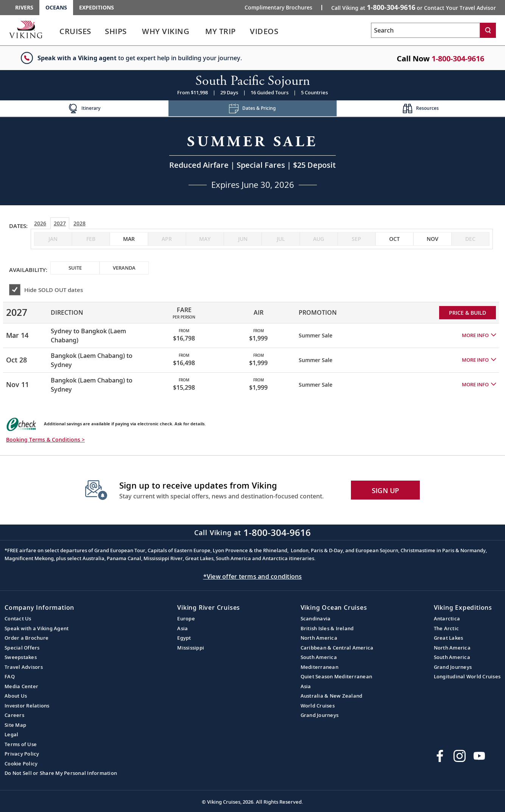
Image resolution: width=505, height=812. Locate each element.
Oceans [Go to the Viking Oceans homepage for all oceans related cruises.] (56, 7)
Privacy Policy (22, 754)
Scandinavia (316, 618)
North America (319, 638)
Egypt (184, 638)
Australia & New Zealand (332, 696)
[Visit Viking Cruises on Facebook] (440, 756)
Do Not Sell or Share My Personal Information (61, 773)
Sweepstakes (21, 657)
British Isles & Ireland (327, 628)
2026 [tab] (40, 223)
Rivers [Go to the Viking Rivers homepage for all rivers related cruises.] (24, 7)
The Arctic (447, 628)
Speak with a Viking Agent (37, 628)
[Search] (488, 30)
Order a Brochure (26, 638)
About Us (16, 696)
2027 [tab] (60, 223)
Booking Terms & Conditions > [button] (45, 440)
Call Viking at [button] (414, 7)
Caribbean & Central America (337, 648)
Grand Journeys (320, 715)
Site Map (15, 725)
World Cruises (318, 706)
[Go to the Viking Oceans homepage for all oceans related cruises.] (26, 29)
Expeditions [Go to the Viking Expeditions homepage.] (97, 7)
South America (319, 657)
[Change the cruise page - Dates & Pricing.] (253, 109)
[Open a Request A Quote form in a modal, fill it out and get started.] (252, 161)
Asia (182, 628)
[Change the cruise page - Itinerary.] (84, 109)
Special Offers (22, 648)
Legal (11, 734)
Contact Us (18, 618)
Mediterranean (320, 667)
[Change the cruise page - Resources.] (421, 109)
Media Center (21, 686)
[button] (479, 336)
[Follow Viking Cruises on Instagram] (460, 756)
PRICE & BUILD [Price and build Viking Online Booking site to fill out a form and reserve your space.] (468, 313)
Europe (186, 618)
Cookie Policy (21, 764)
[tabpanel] (252, 346)
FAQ (10, 676)
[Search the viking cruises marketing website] (426, 30)
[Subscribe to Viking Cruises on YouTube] (479, 756)
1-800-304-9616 (458, 59)
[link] (75, 33)
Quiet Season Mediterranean (337, 676)
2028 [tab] (79, 223)
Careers (14, 715)
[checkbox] (129, 239)
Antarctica (447, 618)
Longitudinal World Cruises (467, 676)
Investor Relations (27, 706)
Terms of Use (21, 744)
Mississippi (191, 648)
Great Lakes (449, 638)
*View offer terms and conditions (253, 576)
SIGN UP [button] (386, 490)
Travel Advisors (24, 667)
